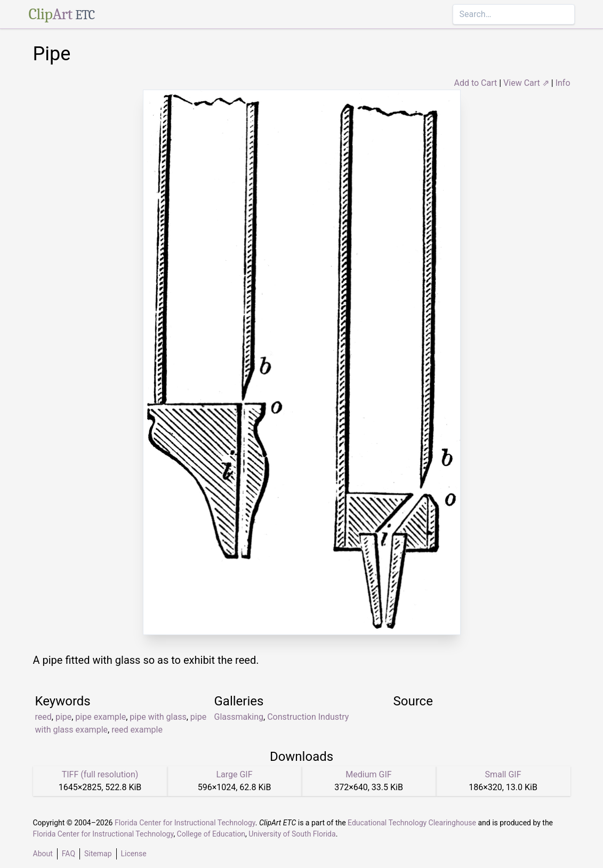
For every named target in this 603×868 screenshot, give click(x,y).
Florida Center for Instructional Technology (185, 823)
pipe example (100, 717)
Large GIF (234, 774)
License (134, 854)
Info (563, 83)
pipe (63, 717)
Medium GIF (368, 774)
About (43, 854)
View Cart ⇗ (526, 83)
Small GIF (503, 774)
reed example (137, 730)
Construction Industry (308, 717)
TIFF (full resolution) (100, 774)
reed (43, 717)
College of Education (211, 834)
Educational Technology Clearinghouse (412, 823)
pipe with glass (158, 717)
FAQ (69, 854)
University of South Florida (292, 834)
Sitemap (98, 854)
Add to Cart (475, 83)
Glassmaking (239, 717)
